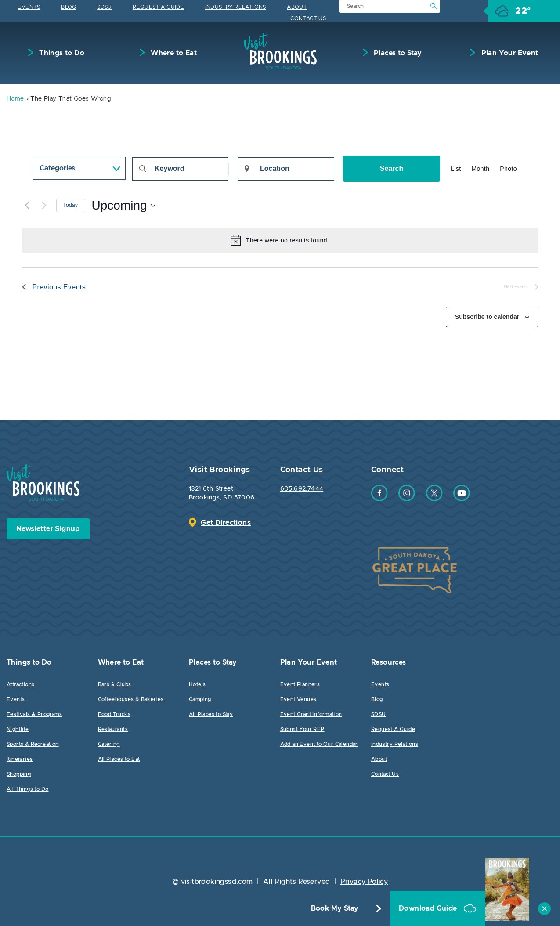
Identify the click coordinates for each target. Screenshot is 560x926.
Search (392, 168)
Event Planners (300, 684)
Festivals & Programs (34, 714)
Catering (109, 744)
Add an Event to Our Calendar (319, 744)
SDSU (105, 7)
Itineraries (20, 759)
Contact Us (308, 18)
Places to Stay (397, 53)
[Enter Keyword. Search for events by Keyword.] (180, 169)
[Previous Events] (27, 206)
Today (71, 205)
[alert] (280, 240)
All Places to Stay (211, 714)
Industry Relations (236, 7)
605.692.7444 (302, 489)
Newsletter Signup (48, 529)
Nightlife (18, 729)
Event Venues (298, 699)
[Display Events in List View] (456, 169)
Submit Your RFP (302, 729)
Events (29, 7)
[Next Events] (44, 206)
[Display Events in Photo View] (508, 169)
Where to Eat (173, 53)
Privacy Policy (364, 882)
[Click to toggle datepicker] (124, 206)
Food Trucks (114, 714)
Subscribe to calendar (487, 317)
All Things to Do (27, 789)
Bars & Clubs (115, 684)
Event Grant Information (311, 714)
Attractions (20, 684)
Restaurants (113, 729)
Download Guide (429, 909)
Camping (200, 699)
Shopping (19, 774)
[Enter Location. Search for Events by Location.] (286, 169)
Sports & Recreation (33, 744)
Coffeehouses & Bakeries (131, 699)
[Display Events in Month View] (480, 169)
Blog (69, 7)
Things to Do (61, 53)
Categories (57, 168)
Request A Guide (158, 7)
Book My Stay (335, 909)
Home (15, 99)
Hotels (197, 684)
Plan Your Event (509, 53)
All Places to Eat (119, 759)
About (297, 7)
